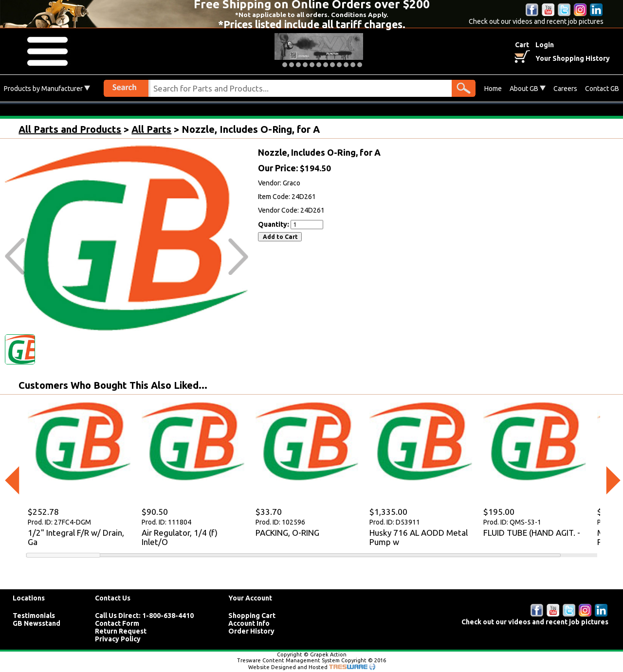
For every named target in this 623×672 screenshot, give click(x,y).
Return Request (121, 631)
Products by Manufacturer (47, 89)
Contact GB (602, 89)
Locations (29, 598)
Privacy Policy (118, 639)
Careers (565, 89)
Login (545, 45)
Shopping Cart (252, 616)
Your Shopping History (573, 58)
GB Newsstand (37, 623)
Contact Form (117, 623)
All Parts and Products (70, 129)
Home (493, 89)
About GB (528, 89)
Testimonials (34, 616)
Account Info (249, 623)
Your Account (250, 598)
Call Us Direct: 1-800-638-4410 (144, 616)
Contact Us (113, 598)
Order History (251, 631)
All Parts (151, 129)
